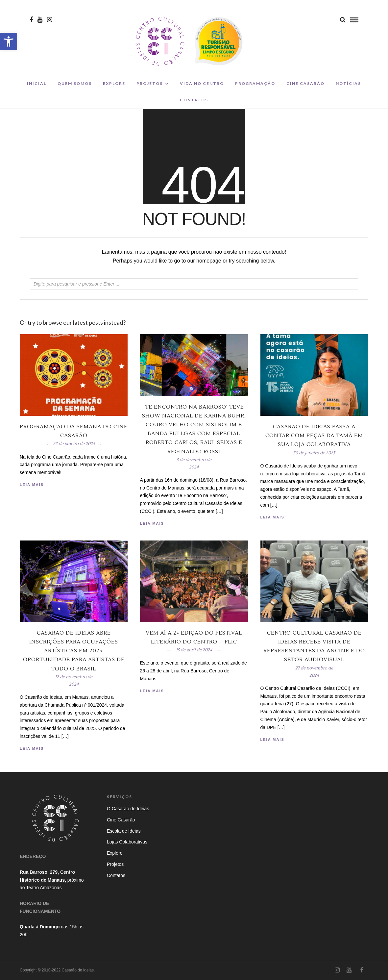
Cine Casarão (305, 83)
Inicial (37, 83)
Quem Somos (75, 83)
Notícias (348, 83)
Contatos (194, 100)
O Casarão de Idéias (128, 809)
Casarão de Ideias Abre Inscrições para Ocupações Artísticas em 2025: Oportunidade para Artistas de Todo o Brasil (74, 651)
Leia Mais (272, 517)
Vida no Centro (202, 83)
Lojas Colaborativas (127, 842)
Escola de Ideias (124, 831)
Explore (114, 83)
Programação (255, 83)
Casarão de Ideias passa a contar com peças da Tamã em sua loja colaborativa (314, 436)
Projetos (150, 83)
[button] (9, 41)
